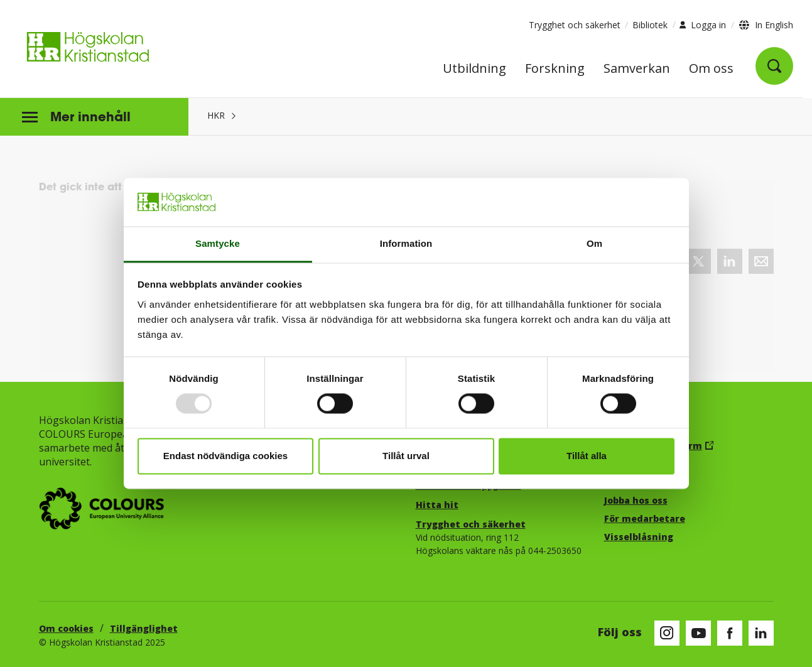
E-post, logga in (641, 464)
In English (774, 25)
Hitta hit (437, 505)
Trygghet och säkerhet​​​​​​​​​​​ (471, 524)
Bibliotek (650, 25)
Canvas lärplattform (653, 446)
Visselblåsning (639, 537)
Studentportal (639, 482)
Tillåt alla (587, 456)
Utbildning (474, 69)
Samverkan (637, 69)
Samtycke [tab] (218, 243)
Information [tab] (406, 243)
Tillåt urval (406, 456)
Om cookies (66, 628)
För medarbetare (645, 518)
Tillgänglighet (144, 628)
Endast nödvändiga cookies (225, 456)
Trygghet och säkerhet (575, 25)
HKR (216, 115)
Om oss (711, 69)
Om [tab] (594, 243)
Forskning (555, 69)
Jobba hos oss (636, 500)
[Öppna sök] (774, 66)
